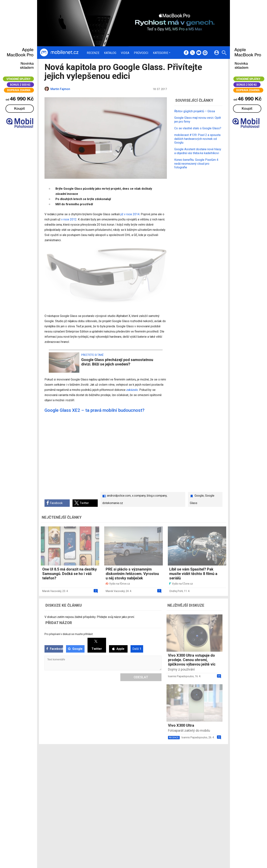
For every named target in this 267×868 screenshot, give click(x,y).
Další (137, 649)
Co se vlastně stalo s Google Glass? (198, 128)
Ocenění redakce (127, 768)
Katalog (110, 53)
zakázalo (132, 390)
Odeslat (141, 677)
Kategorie (161, 53)
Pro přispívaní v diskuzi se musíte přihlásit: (69, 634)
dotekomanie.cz (113, 503)
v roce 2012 (69, 219)
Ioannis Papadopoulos (181, 676)
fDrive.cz (150, 768)
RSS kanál (122, 777)
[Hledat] (224, 53)
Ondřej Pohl (176, 591)
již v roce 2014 (130, 214)
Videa (125, 53)
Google (199, 496)
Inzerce (121, 773)
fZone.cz (151, 773)
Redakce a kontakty (128, 763)
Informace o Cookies (186, 763)
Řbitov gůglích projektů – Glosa (195, 111)
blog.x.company (157, 496)
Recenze (93, 53)
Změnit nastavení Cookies (189, 768)
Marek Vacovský (52, 591)
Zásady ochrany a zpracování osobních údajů (200, 773)
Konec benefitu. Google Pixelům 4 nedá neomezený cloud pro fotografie (196, 164)
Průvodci (141, 53)
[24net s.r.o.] (220, 789)
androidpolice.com (119, 496)
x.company (139, 496)
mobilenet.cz (153, 763)
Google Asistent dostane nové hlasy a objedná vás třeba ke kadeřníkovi (198, 151)
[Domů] (59, 53)
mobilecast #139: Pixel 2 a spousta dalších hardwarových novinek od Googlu (197, 139)
